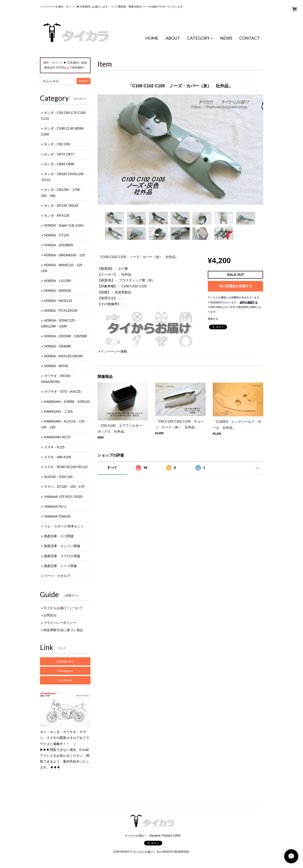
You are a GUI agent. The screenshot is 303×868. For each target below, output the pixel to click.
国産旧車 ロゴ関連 (59, 536)
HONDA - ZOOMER (59, 245)
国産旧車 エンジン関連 (62, 546)
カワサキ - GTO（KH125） (64, 392)
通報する (213, 319)
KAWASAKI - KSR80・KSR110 (67, 402)
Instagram (65, 671)
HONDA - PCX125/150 (61, 311)
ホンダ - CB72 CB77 (59, 154)
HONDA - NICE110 (58, 301)
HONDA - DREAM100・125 (64, 255)
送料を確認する (249, 302)
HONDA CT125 (56, 235)
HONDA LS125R (57, 281)
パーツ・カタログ (57, 576)
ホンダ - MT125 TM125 (61, 206)
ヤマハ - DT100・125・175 (64, 487)
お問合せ (50, 615)
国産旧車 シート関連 (60, 566)
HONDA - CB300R (57, 346)
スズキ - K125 (54, 447)
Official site (65, 661)
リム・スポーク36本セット (64, 526)
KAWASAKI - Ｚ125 (58, 411)
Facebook (65, 680)
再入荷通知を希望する (236, 286)
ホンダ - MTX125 (57, 215)
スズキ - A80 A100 (57, 457)
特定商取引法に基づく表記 (63, 630)
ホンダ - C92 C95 (57, 144)
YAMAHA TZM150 (57, 516)
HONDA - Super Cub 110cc (64, 225)
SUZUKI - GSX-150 (58, 477)
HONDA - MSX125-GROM (63, 356)
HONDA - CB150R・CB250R (65, 336)
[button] (200, 38)
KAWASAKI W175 (57, 437)
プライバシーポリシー (60, 623)
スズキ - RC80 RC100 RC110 (66, 467)
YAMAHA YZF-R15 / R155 (63, 497)
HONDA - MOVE (56, 366)
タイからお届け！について (63, 608)
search (83, 81)
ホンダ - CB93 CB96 (59, 164)
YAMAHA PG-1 (55, 507)
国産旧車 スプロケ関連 (62, 556)
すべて (112, 468)
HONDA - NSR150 (57, 291)
